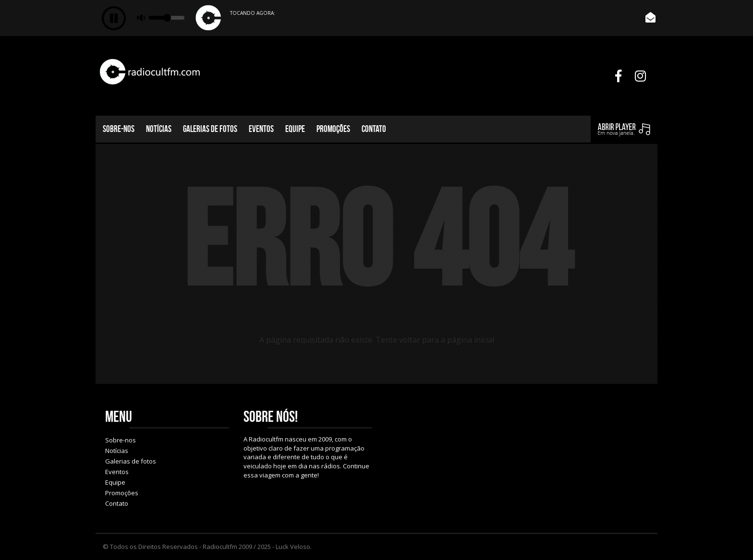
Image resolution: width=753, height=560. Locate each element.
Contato (374, 129)
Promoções (333, 129)
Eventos (261, 129)
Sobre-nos (119, 129)
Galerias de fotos (210, 129)
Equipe (295, 129)
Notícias (159, 129)
